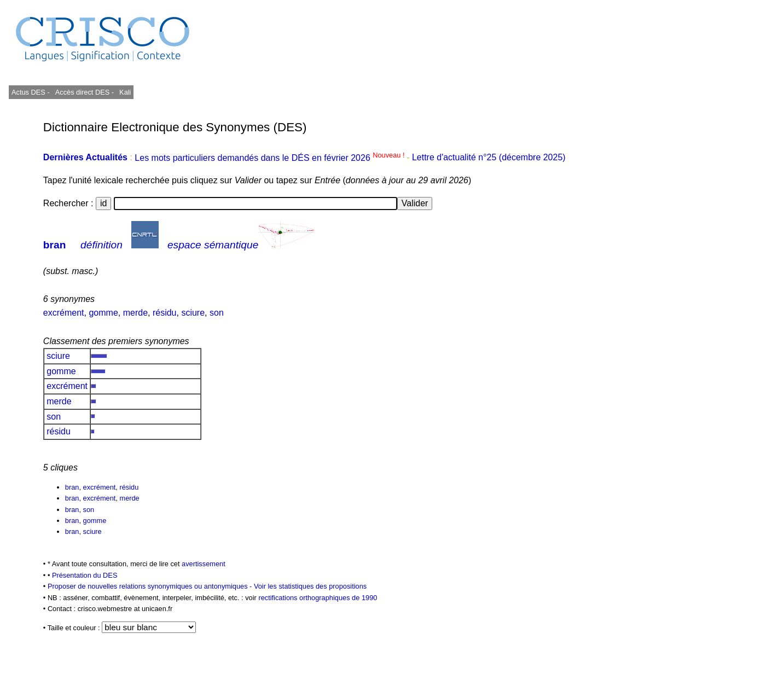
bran (55, 245)
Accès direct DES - (85, 92)
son (217, 313)
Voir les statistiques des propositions (310, 586)
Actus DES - (31, 92)
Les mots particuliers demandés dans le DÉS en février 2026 (271, 158)
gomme (103, 313)
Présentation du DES (85, 575)
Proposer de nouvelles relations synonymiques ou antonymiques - (151, 586)
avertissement (204, 564)
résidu (165, 313)
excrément (64, 313)
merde (135, 313)
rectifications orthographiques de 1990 (318, 598)
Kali (125, 92)
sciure (193, 313)
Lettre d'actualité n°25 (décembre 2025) (489, 158)
